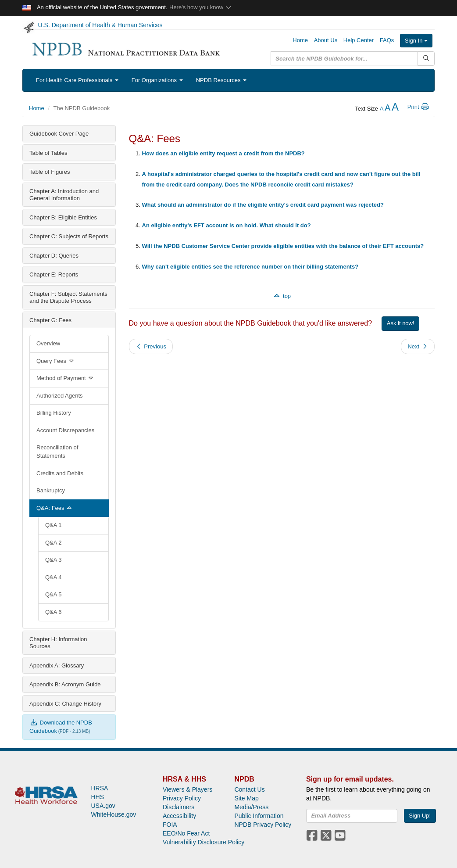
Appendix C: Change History (65, 704)
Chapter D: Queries (54, 256)
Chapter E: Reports (54, 274)
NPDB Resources (221, 80)
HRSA (99, 788)
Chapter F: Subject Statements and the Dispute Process (68, 298)
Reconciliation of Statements (57, 452)
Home (300, 40)
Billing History (54, 413)
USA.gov (103, 806)
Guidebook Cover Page (59, 134)
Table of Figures (50, 172)
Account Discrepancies (65, 430)
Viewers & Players (187, 789)
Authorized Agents (60, 396)
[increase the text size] (395, 109)
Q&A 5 (54, 594)
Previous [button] (151, 346)
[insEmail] (352, 816)
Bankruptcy (51, 490)
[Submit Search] (426, 59)
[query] (344, 58)
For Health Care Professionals (77, 80)
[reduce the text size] (382, 109)
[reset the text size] (387, 109)
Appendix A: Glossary (57, 665)
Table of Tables (48, 153)
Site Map (246, 798)
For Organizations (157, 80)
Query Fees (56, 361)
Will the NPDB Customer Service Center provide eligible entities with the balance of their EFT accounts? (283, 246)
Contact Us (249, 789)
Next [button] (418, 346)
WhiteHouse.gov (113, 814)
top (282, 296)
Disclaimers (179, 807)
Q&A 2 (54, 543)
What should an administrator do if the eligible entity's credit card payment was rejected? (263, 205)
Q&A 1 (54, 525)
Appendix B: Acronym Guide (65, 684)
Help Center (359, 40)
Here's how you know (201, 7)
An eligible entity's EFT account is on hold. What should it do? (227, 225)
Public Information (259, 816)
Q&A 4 (54, 577)
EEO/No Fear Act (186, 833)
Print (419, 107)
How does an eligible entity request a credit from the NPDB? (223, 153)
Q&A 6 (54, 612)
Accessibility (179, 816)
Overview (48, 343)
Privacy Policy (182, 798)
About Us (326, 40)
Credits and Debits (60, 473)
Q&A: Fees (55, 508)
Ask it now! (401, 323)
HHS (97, 797)
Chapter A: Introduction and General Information (64, 195)
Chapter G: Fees (50, 320)
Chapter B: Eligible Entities (63, 217)
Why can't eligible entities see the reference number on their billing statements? (250, 267)
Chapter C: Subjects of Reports (69, 236)
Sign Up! (420, 816)
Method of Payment (66, 378)
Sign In (416, 41)
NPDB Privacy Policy (263, 825)
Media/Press (251, 807)
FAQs (387, 40)
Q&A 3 (54, 560)
